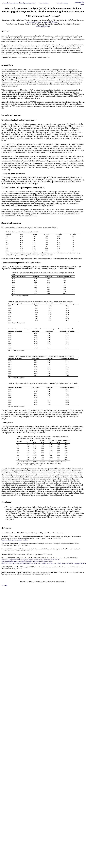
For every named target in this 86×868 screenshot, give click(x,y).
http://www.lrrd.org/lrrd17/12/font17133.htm (14, 540)
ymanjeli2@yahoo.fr (51, 22)
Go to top (4, 585)
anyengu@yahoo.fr (34, 22)
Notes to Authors (44, 3)
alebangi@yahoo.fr (43, 26)
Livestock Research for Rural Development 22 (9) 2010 (19, 3)
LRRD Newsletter (62, 3)
